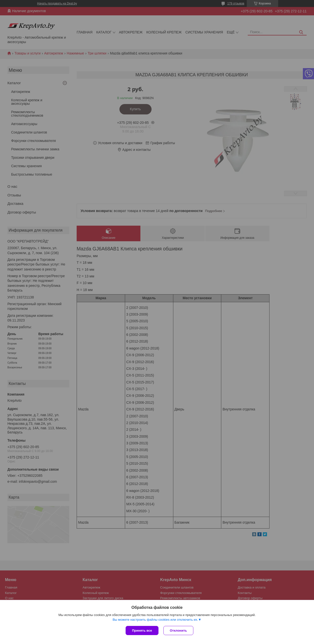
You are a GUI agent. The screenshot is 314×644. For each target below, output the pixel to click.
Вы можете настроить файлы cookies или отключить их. (155, 620)
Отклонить (178, 631)
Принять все (142, 631)
